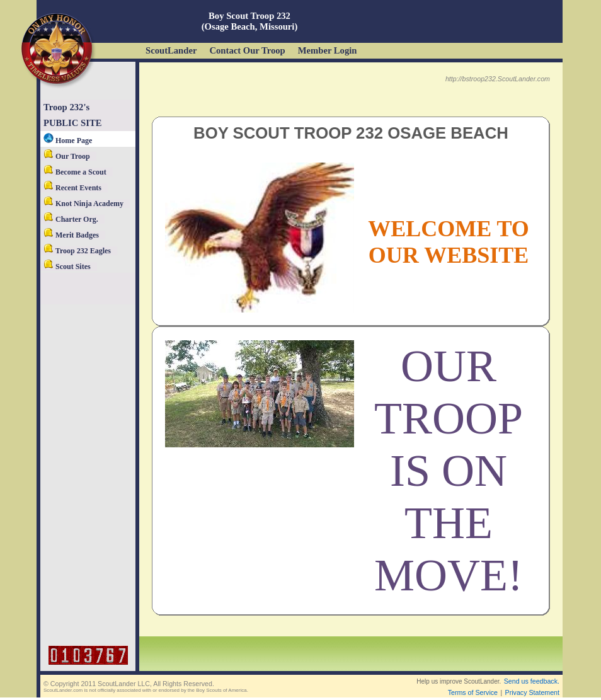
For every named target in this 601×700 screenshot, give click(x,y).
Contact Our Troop (247, 50)
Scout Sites (67, 267)
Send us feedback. (532, 681)
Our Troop (67, 156)
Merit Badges (71, 235)
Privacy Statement (532, 692)
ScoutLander (171, 50)
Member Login (328, 50)
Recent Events (72, 188)
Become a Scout (75, 172)
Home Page (68, 141)
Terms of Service (473, 692)
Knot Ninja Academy (83, 204)
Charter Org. (71, 219)
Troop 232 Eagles (77, 251)
